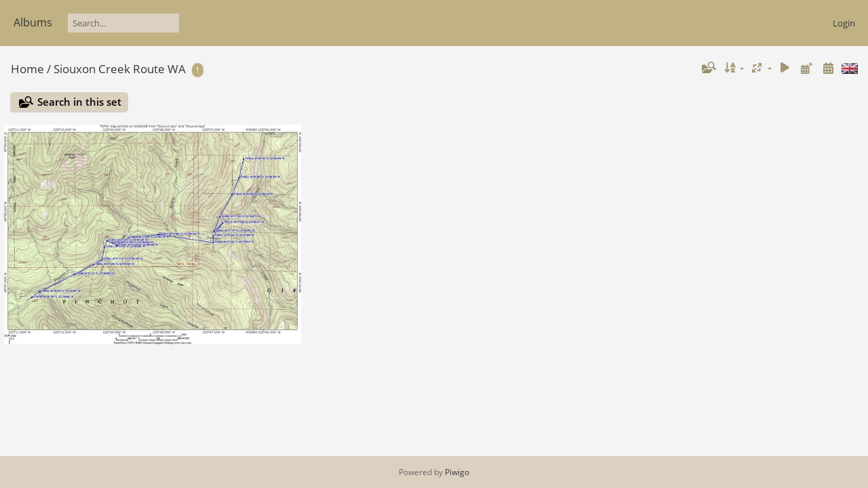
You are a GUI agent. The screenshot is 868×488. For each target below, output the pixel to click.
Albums (33, 22)
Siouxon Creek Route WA (120, 69)
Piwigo (457, 472)
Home (27, 69)
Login (844, 23)
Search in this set (79, 102)
